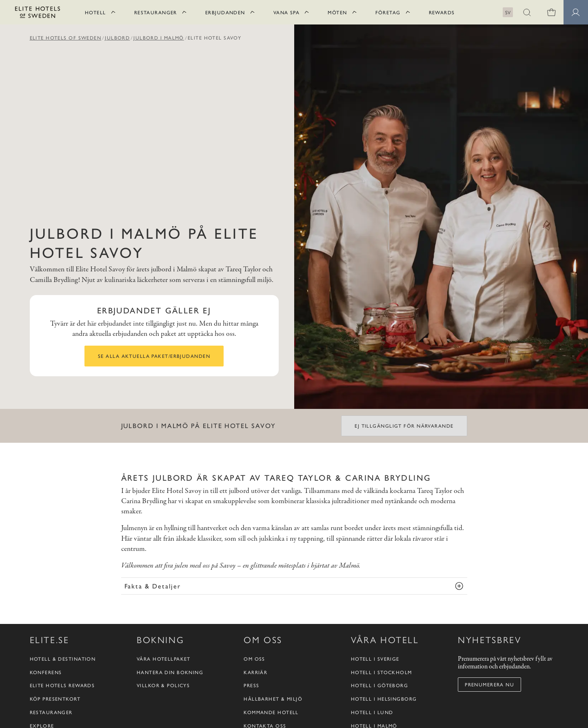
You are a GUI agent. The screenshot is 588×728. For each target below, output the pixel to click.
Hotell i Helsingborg (384, 699)
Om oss (254, 659)
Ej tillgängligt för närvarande (404, 426)
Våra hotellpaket (164, 659)
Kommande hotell (271, 712)
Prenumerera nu (489, 684)
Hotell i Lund (372, 712)
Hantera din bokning (170, 672)
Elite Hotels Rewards (62, 685)
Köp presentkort (55, 699)
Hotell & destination (63, 659)
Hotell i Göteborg (379, 685)
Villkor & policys (163, 685)
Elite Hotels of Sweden (66, 38)
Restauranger (156, 12)
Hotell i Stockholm (382, 672)
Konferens (46, 672)
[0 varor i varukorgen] (551, 12)
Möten (337, 12)
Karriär (255, 672)
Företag (388, 12)
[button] (527, 12)
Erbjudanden (225, 12)
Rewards (442, 12)
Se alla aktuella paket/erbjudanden (154, 356)
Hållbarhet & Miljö (273, 699)
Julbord (117, 38)
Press (251, 685)
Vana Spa (287, 12)
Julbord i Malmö (159, 38)
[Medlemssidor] (576, 12)
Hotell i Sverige (375, 659)
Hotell (95, 12)
